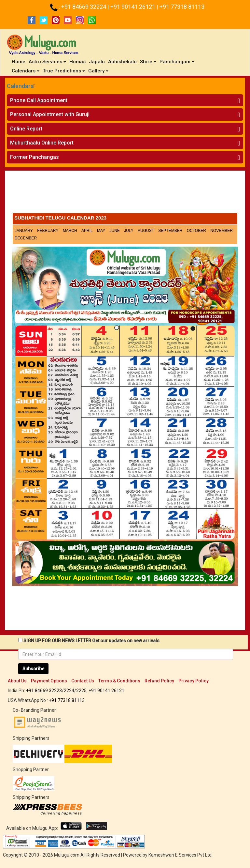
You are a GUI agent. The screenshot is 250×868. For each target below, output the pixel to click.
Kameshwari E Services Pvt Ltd (180, 855)
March (70, 231)
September (170, 231)
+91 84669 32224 (84, 7)
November (222, 231)
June (115, 231)
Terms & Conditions (119, 681)
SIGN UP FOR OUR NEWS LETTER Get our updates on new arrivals (91, 641)
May (101, 231)
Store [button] (148, 62)
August (146, 231)
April (87, 231)
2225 (81, 691)
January (24, 231)
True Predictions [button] (64, 71)
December (26, 238)
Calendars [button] (26, 71)
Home (19, 61)
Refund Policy (159, 681)
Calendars (20, 86)
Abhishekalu (122, 62)
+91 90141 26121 (133, 7)
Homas (77, 62)
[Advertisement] (125, 193)
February (48, 231)
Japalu (97, 62)
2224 (69, 691)
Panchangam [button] (177, 62)
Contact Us (83, 681)
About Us (17, 681)
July (129, 231)
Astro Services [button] (47, 62)
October (196, 231)
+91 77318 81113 (182, 7)
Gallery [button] (98, 71)
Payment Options (49, 681)
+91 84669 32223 (44, 691)
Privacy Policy (194, 681)
